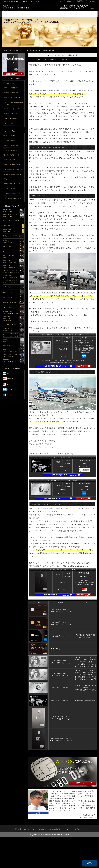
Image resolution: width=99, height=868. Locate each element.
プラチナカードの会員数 (10, 119)
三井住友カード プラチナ (10, 236)
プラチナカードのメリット (42, 14)
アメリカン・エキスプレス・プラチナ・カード (10, 216)
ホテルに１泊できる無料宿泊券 (12, 165)
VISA (9, 373)
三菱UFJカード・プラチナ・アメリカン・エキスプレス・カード (12, 272)
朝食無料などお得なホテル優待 (12, 155)
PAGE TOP (90, 863)
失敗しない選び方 (58, 14)
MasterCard (10, 379)
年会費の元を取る (74, 14)
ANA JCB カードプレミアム (10, 325)
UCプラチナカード (8, 287)
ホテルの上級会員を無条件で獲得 (12, 174)
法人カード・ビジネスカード (11, 136)
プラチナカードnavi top (11, 51)
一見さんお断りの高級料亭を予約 (12, 198)
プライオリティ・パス (9, 179)
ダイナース (10, 390)
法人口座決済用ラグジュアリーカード (9, 231)
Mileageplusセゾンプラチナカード (9, 340)
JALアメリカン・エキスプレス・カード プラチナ (11, 313)
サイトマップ (94, 9)
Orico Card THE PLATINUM (10, 302)
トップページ (10, 14)
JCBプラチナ (6, 251)
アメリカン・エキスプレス (14, 395)
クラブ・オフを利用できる (11, 160)
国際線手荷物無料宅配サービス (12, 184)
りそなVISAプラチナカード (10, 345)
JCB (8, 384)
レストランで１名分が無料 (11, 150)
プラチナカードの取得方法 (11, 88)
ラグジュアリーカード (9, 226)
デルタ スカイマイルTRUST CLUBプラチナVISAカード (8, 318)
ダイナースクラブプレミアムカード (7, 211)
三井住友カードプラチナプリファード (9, 241)
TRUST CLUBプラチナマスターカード (9, 262)
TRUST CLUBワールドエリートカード (9, 267)
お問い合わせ (79, 829)
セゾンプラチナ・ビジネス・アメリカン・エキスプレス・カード (12, 282)
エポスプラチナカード (9, 292)
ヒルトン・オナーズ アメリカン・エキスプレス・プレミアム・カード (12, 355)
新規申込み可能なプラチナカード (12, 98)
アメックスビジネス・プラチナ (11, 221)
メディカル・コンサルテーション (12, 193)
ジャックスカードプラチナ (10, 297)
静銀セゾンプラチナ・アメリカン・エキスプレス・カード (12, 350)
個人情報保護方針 (54, 829)
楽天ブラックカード (8, 307)
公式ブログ (27, 829)
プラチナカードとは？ (9, 83)
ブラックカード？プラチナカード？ (13, 123)
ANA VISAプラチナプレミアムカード (8, 330)
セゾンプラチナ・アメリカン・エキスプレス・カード (12, 277)
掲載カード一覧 (26, 14)
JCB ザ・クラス (7, 246)
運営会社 (18, 829)
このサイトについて (40, 829)
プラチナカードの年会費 (10, 114)
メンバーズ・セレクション (11, 189)
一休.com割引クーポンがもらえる (13, 169)
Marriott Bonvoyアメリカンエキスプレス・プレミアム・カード (12, 361)
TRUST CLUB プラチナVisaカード (9, 256)
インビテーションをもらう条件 (12, 109)
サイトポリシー (68, 829)
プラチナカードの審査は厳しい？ (12, 93)
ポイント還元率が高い (9, 141)
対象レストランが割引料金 (11, 145)
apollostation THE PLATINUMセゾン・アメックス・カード (11, 335)
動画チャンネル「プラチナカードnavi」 (65, 806)
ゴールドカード (89, 14)
